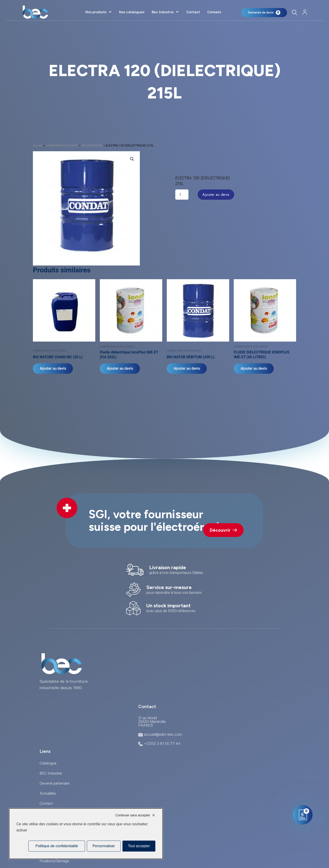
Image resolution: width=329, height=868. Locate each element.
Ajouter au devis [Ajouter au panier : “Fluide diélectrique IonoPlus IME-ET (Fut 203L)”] (120, 368)
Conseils (214, 12)
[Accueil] (35, 12)
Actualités (48, 793)
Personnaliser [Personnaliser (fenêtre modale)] (104, 846)
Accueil (38, 145)
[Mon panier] (264, 13)
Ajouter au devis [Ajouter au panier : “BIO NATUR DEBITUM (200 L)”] (187, 368)
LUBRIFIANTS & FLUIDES (62, 145)
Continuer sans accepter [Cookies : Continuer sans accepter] (133, 815)
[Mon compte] (305, 12)
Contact (193, 12)
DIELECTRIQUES (92, 145)
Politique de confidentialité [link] (57, 846)
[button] (132, 159)
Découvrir (223, 530)
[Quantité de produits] (182, 195)
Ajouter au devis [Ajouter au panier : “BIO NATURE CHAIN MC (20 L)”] (53, 368)
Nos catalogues (132, 12)
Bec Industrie (163, 12)
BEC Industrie (51, 773)
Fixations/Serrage (54, 861)
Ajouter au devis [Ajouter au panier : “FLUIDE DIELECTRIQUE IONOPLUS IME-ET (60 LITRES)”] (254, 368)
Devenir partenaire (55, 783)
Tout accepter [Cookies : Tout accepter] (139, 846)
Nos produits (96, 12)
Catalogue (48, 763)
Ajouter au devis (216, 195)
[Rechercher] (294, 12)
